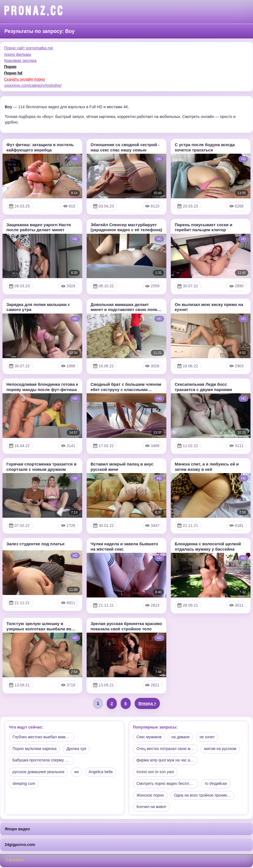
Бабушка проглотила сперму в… (42, 761)
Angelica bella (102, 772)
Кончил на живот (152, 808)
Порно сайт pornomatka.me (29, 48)
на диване (181, 737)
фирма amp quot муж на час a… (166, 761)
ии (77, 772)
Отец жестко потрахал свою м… (166, 749)
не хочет (208, 737)
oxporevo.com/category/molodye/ (33, 85)
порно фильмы (18, 54)
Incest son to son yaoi (155, 772)
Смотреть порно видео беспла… (166, 784)
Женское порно (150, 796)
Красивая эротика (20, 61)
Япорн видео (17, 830)
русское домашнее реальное (39, 772)
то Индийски (217, 784)
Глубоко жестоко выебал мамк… (42, 737)
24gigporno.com (20, 845)
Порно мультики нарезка (35, 749)
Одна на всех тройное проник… (203, 796)
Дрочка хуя (77, 749)
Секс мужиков (149, 737)
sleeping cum (24, 784)
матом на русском (221, 749)
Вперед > (147, 703)
